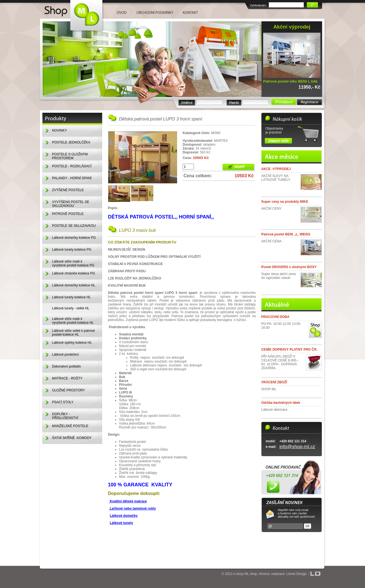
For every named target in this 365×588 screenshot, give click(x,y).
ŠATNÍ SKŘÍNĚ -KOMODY (72, 438)
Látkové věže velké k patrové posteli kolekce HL (73, 333)
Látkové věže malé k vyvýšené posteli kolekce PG (73, 263)
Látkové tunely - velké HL (71, 308)
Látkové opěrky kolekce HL (72, 343)
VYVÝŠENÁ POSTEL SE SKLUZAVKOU (71, 204)
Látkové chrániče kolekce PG (73, 273)
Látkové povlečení (65, 355)
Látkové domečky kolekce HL (74, 285)
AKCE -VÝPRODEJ (276, 169)
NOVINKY (59, 130)
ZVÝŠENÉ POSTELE (68, 190)
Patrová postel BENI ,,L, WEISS (286, 234)
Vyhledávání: (258, 5)
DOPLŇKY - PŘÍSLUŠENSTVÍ (65, 416)
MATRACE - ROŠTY (67, 378)
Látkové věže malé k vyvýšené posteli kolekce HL (73, 321)
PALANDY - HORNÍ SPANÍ (72, 178)
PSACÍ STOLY (63, 402)
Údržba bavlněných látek (281, 403)
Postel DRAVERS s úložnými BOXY (289, 267)
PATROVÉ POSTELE (68, 214)
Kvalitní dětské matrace (128, 501)
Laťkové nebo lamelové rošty (132, 509)
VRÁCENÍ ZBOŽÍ (274, 382)
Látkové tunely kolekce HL (71, 297)
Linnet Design (297, 574)
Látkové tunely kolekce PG (72, 250)
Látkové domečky (124, 516)
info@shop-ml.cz (297, 446)
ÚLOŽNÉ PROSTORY (68, 390)
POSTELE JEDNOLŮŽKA (71, 142)
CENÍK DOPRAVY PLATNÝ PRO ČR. (289, 350)
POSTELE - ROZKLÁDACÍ (72, 166)
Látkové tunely (121, 523)
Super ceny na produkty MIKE (285, 202)
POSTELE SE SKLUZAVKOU (74, 226)
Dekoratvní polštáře (66, 366)
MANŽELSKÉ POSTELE (70, 426)
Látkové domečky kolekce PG (74, 238)
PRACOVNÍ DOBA (275, 317)
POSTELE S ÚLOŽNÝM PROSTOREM (70, 156)
